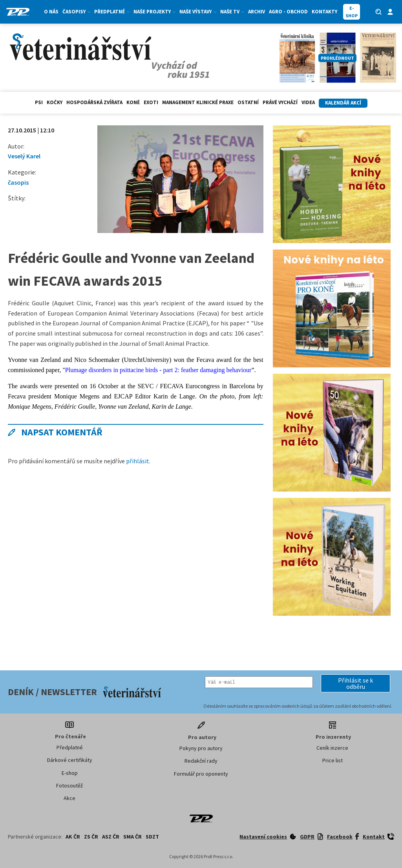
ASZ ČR (111, 837)
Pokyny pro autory (201, 748)
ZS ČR (91, 837)
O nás (51, 12)
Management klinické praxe (198, 102)
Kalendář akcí (343, 103)
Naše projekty (154, 12)
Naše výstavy (198, 12)
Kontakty (324, 12)
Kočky (55, 102)
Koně (133, 102)
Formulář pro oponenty (201, 774)
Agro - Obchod (288, 12)
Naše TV (232, 12)
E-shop (70, 773)
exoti (151, 102)
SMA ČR (132, 837)
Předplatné (112, 12)
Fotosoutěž (69, 785)
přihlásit (138, 461)
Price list (333, 760)
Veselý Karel (24, 156)
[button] (355, 683)
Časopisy (76, 12)
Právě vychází (280, 102)
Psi (39, 102)
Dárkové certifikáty (70, 760)
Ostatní (248, 102)
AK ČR (73, 837)
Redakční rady (201, 761)
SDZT (152, 837)
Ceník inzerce (332, 748)
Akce (69, 798)
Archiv (257, 12)
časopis (18, 182)
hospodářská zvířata (94, 102)
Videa (308, 102)
